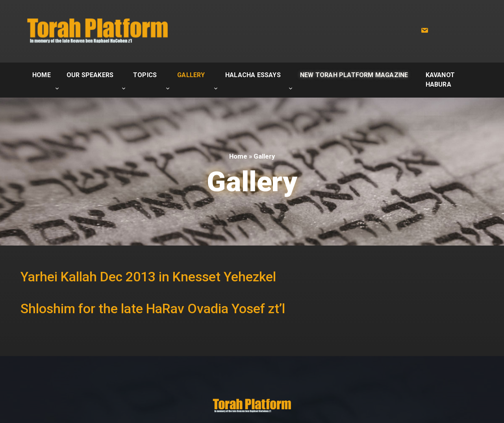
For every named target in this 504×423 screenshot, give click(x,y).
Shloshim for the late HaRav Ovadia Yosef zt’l (153, 309)
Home (42, 75)
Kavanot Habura (440, 80)
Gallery (191, 75)
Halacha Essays (253, 75)
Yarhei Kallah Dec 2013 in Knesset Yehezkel (148, 277)
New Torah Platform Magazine (354, 75)
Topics (145, 75)
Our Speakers (90, 75)
